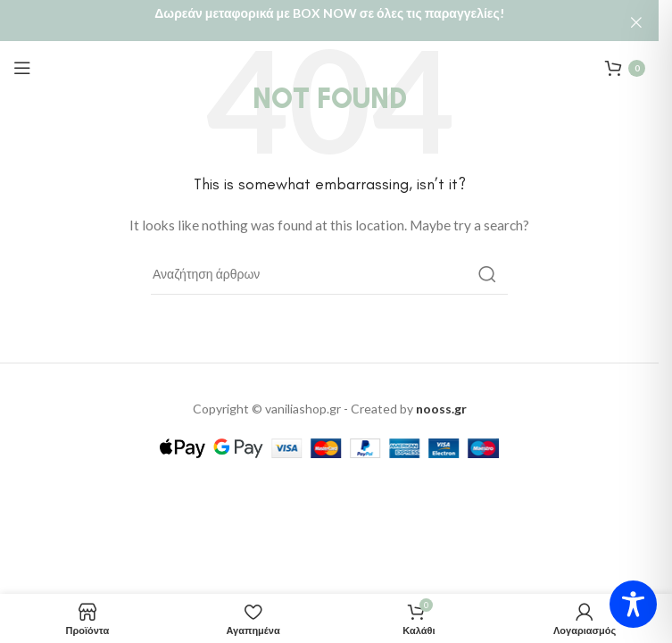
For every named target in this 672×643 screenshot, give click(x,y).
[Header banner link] (329, 22)
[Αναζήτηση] (329, 263)
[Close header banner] (636, 22)
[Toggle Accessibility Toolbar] (633, 604)
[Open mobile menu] (22, 56)
